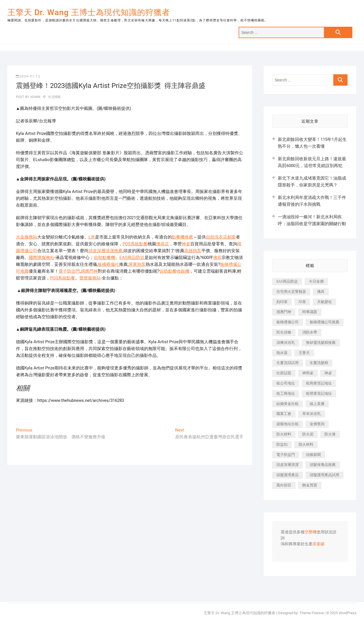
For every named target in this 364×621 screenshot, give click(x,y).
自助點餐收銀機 (174, 271)
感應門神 (89, 271)
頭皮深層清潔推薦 (106, 251)
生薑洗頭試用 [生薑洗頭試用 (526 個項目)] (288, 363)
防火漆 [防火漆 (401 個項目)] (330, 434)
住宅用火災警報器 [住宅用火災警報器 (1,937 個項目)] (291, 292)
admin (35, 97)
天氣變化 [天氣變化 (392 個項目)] (324, 302)
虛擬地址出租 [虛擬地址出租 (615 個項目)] (288, 424)
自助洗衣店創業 (221, 237)
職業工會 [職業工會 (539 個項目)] (284, 414)
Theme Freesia (312, 613)
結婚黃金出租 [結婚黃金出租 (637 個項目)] (288, 404)
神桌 (186, 244)
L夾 (92, 237)
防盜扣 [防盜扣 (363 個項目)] (282, 444)
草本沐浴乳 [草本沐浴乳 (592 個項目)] (312, 414)
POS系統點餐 (135, 244)
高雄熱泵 (193, 251)
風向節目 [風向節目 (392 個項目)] (284, 485)
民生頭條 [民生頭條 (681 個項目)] (284, 332)
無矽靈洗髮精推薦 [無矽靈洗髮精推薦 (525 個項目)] (321, 343)
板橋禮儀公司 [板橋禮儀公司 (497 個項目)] (288, 322)
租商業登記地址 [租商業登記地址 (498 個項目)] (319, 383)
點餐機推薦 (182, 237)
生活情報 (54, 97)
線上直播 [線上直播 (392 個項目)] (317, 404)
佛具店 (163, 244)
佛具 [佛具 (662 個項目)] (321, 292)
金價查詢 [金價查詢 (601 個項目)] (317, 424)
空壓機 (311, 532)
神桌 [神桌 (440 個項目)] (328, 373)
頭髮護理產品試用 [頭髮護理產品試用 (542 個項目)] (324, 475)
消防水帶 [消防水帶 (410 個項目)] (310, 332)
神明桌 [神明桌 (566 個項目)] (308, 373)
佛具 (217, 258)
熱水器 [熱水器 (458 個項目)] (282, 353)
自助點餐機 (105, 258)
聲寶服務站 (90, 278)
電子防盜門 (69, 271)
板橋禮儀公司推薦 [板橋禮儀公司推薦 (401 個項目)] (324, 322)
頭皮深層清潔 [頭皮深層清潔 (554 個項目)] (288, 465)
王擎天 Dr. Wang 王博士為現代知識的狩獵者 (89, 12)
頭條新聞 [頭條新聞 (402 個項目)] (313, 455)
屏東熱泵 (137, 264)
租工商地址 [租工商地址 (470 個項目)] (286, 393)
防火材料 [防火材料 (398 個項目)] (284, 434)
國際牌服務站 (42, 258)
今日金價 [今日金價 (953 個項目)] (316, 281)
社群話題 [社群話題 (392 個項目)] (284, 373)
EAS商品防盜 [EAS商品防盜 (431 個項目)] (287, 281)
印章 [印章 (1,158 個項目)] (302, 302)
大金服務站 (27, 237)
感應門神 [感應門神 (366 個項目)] (284, 312)
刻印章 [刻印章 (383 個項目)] (282, 302)
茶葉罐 (318, 544)
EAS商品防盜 (132, 258)
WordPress (348, 613)
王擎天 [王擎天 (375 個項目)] (304, 353)
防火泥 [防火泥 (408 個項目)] (308, 434)
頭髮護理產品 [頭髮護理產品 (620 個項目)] (288, 475)
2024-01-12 (28, 76)
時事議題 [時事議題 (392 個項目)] (310, 312)
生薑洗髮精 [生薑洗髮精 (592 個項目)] (319, 363)
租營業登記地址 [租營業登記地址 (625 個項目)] (319, 393)
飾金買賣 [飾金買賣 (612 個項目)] (310, 485)
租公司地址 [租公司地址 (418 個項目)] (286, 383)
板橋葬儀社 (108, 264)
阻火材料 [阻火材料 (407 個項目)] (306, 444)
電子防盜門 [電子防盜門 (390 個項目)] (286, 455)
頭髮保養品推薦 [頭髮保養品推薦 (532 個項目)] (323, 465)
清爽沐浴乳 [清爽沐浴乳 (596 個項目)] (286, 343)
